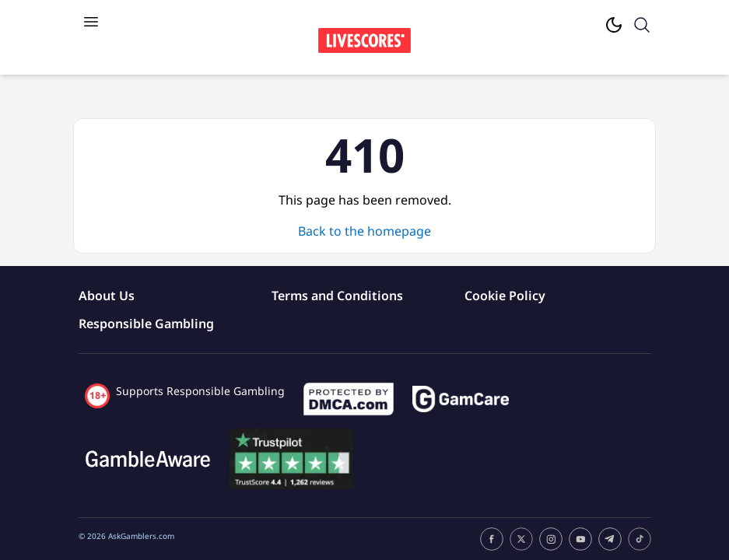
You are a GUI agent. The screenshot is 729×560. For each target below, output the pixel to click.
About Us (107, 296)
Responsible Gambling (146, 324)
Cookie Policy (505, 296)
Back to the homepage (364, 231)
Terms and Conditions (337, 296)
